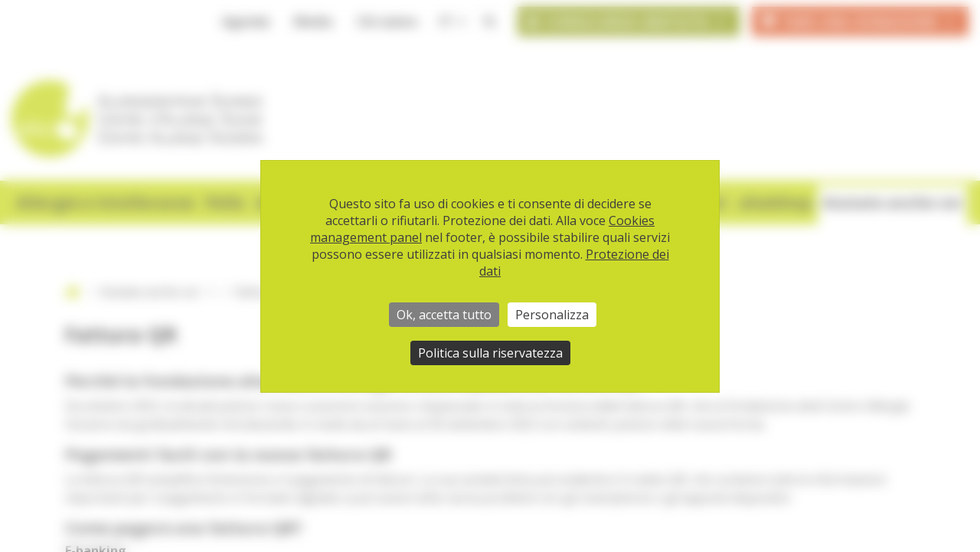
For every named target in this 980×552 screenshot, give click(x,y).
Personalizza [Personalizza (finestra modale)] (552, 315)
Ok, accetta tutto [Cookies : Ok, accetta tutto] (444, 315)
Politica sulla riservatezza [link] (490, 353)
